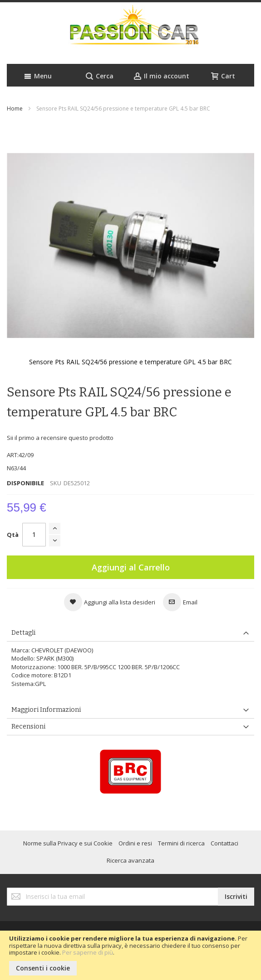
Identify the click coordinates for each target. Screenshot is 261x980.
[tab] (130, 633)
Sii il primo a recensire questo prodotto (60, 438)
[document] (130, 955)
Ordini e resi (135, 843)
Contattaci (224, 843)
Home (15, 109)
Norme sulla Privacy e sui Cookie (68, 843)
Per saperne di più (88, 952)
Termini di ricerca (181, 843)
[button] (110, 602)
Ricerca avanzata (130, 860)
